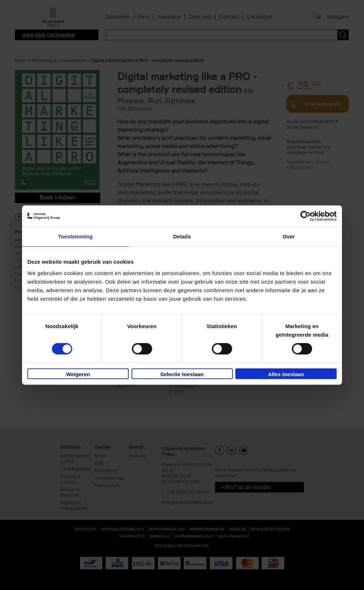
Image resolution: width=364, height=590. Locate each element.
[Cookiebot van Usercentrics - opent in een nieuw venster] (306, 216)
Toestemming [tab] (75, 236)
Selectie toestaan (182, 374)
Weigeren (78, 374)
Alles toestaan (286, 374)
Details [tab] (182, 236)
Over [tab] (289, 236)
